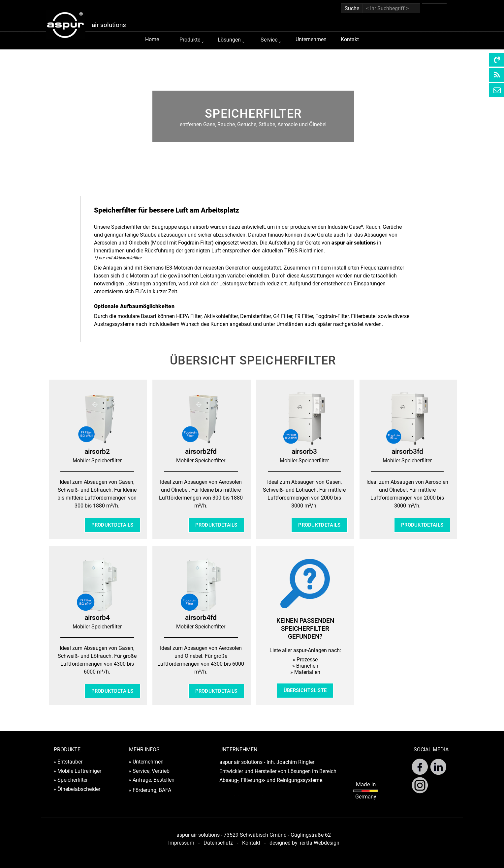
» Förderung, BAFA (150, 790)
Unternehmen (311, 39)
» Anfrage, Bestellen (152, 780)
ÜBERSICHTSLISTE (305, 690)
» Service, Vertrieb (149, 771)
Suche (352, 8)
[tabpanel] (253, 118)
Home (152, 39)
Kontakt (350, 39)
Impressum (181, 843)
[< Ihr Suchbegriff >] (391, 8)
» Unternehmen (146, 762)
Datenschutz (218, 843)
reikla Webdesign (320, 843)
